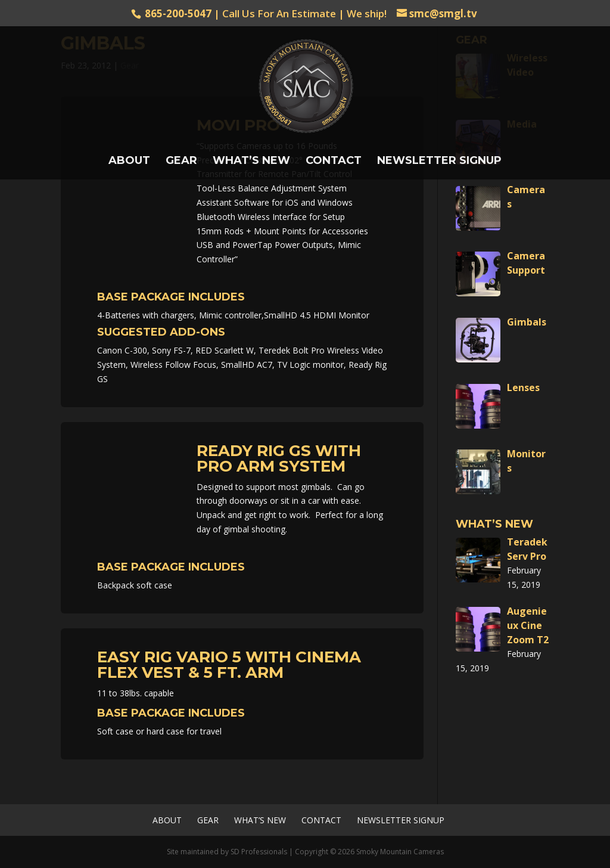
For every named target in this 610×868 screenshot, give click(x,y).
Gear (181, 162)
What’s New (251, 162)
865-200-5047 (178, 13)
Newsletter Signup (439, 162)
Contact (334, 162)
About (129, 162)
